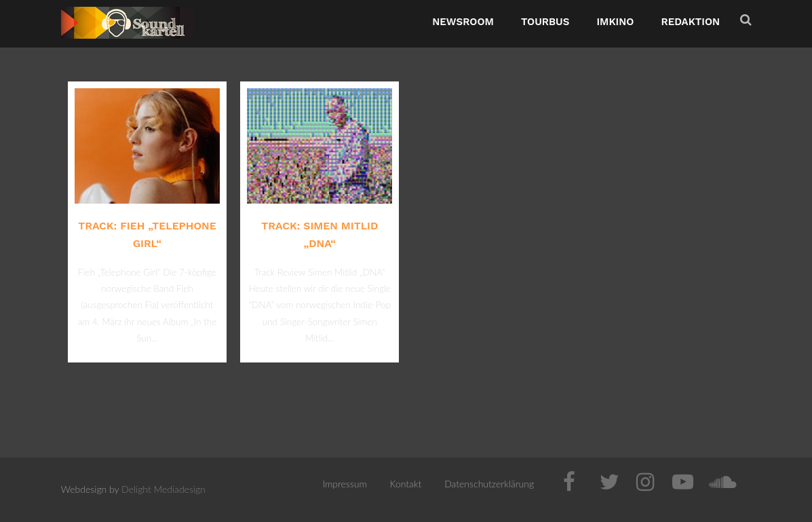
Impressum (344, 484)
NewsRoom (463, 22)
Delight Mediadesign (163, 489)
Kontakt (406, 484)
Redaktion (690, 22)
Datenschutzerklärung (489, 484)
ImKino (615, 22)
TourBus (545, 22)
